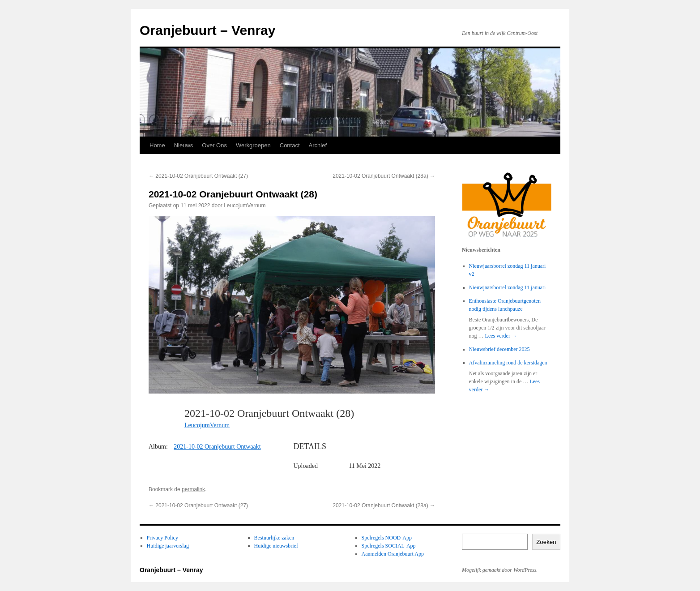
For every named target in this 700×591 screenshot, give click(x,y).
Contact (290, 145)
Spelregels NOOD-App (387, 538)
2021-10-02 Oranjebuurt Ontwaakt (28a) (384, 176)
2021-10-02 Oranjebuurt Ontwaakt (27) (198, 176)
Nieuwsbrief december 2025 (499, 349)
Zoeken (546, 542)
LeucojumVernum (245, 206)
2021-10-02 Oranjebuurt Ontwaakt (217, 447)
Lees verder (501, 336)
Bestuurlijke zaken (274, 538)
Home (157, 145)
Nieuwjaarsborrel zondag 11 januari (508, 287)
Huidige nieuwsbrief (276, 546)
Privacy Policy (162, 538)
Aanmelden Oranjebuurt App (393, 554)
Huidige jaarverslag (168, 546)
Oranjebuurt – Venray (207, 30)
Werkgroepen (253, 145)
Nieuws (184, 145)
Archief (318, 145)
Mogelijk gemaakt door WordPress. (500, 570)
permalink (193, 489)
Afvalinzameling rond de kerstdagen (508, 363)
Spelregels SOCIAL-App (389, 546)
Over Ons (214, 145)
